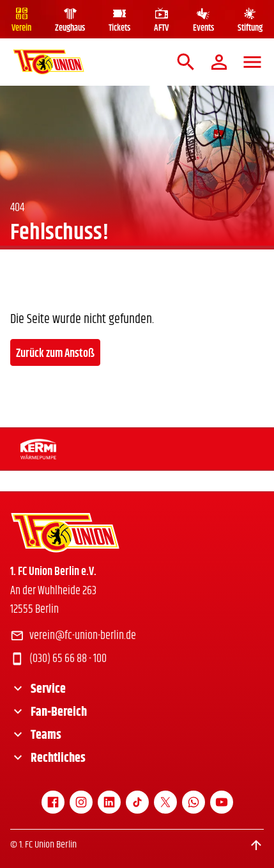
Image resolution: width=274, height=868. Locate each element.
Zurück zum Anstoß (55, 354)
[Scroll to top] (256, 845)
